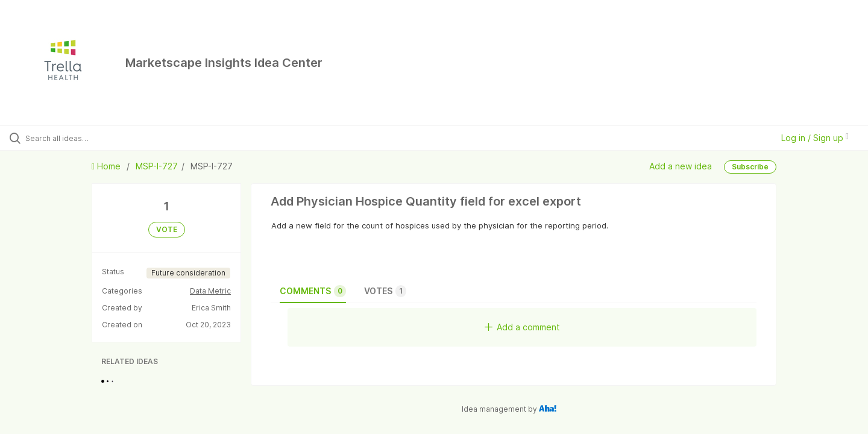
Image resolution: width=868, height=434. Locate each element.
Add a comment (522, 327)
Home (107, 166)
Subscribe (750, 167)
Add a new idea (681, 166)
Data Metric (210, 291)
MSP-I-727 (157, 166)
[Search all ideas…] (102, 138)
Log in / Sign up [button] (815, 138)
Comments (313, 291)
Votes (385, 291)
